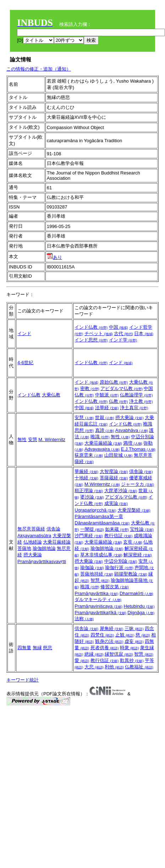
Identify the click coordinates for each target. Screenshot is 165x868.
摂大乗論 (130, 418)
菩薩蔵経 (114, 478)
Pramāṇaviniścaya (98, 606)
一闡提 (92, 529)
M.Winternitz (102, 484)
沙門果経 (89, 536)
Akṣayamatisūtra (34, 536)
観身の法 (109, 641)
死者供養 (105, 648)
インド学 (123, 340)
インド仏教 (91, 327)
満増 (133, 443)
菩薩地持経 (97, 574)
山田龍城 (119, 455)
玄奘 (133, 542)
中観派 (107, 395)
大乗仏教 (51, 395)
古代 (123, 333)
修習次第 (115, 587)
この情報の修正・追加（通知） (39, 69)
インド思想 (91, 340)
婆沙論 (92, 497)
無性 (22, 439)
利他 (114, 667)
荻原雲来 (89, 455)
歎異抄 (132, 660)
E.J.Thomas (138, 449)
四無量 (24, 648)
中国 (119, 327)
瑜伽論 (92, 567)
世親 (105, 418)
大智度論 (114, 471)
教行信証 (119, 536)
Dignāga (141, 613)
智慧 (100, 580)
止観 (125, 635)
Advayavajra (102, 449)
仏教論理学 (136, 395)
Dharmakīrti (136, 593)
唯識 (100, 437)
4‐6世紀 (25, 363)
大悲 (94, 667)
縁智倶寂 (119, 654)
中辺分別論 (121, 561)
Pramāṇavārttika (96, 593)
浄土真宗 (134, 408)
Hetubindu (139, 606)
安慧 (33, 439)
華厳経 (86, 471)
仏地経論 (33, 542)
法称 (84, 619)
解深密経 (138, 555)
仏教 (119, 401)
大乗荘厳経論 (103, 443)
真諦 (105, 430)
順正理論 (89, 491)
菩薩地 (24, 548)
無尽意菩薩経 (31, 529)
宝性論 (142, 529)
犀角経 (112, 628)
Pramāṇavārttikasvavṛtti (42, 561)
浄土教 (141, 401)
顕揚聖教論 (131, 574)
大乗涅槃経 (134, 510)
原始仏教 (114, 382)
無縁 (37, 648)
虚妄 (134, 641)
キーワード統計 (23, 680)
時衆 (130, 648)
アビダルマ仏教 (122, 388)
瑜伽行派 (119, 567)
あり (54, 257)
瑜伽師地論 (44, 548)
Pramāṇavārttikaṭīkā (100, 613)
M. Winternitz (52, 439)
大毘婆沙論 (121, 491)
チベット (99, 333)
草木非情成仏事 (101, 555)
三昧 (134, 628)
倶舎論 (53, 529)
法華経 (107, 408)
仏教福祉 (139, 667)
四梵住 (102, 635)
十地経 (86, 478)
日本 (144, 333)
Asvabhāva (132, 430)
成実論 (116, 503)
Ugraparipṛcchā (95, 510)
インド (24, 333)
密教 (90, 388)
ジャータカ (137, 484)
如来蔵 (117, 529)
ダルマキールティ (98, 599)
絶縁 (94, 654)
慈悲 (48, 648)
